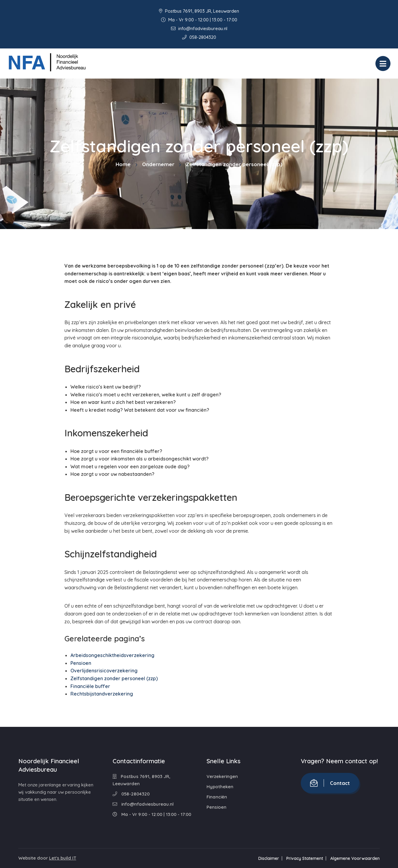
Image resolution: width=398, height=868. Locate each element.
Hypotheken (220, 787)
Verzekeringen (222, 776)
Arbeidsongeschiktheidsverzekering (112, 655)
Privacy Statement (305, 858)
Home (123, 164)
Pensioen (81, 663)
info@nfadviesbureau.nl (199, 28)
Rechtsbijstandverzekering (102, 694)
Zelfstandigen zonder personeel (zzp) (114, 678)
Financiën (217, 797)
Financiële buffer (90, 686)
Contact (330, 783)
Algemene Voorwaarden (355, 858)
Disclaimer (269, 858)
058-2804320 (199, 37)
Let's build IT (63, 858)
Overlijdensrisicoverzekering (104, 671)
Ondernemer (158, 164)
